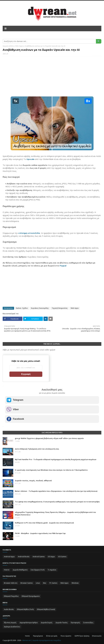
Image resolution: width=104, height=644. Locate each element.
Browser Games (27, 583)
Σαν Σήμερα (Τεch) (38, 570)
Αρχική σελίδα (8, 46)
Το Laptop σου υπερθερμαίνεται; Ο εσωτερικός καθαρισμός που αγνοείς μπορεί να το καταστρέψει (57, 502)
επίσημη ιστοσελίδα (29, 233)
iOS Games (62, 557)
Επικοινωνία (97, 636)
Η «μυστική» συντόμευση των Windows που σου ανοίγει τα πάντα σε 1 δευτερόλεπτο (51, 470)
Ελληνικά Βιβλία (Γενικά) (46, 609)
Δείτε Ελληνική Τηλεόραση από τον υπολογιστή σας (37, 449)
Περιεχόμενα (38, 636)
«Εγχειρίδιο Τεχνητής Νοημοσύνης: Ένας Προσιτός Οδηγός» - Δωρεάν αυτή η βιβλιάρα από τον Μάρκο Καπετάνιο (55, 514)
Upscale (30, 159)
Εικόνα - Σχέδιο (22, 308)
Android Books (24, 557)
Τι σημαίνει (52, 570)
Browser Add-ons (11, 583)
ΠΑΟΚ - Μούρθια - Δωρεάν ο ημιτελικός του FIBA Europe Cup (40, 533)
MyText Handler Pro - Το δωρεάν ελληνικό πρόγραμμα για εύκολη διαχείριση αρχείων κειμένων (56, 459)
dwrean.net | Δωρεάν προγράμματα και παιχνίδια (42, 640)
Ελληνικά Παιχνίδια (11, 596)
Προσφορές (75, 623)
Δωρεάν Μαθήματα (20, 570)
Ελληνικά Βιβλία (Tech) (25, 609)
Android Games (39, 557)
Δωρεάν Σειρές (47, 623)
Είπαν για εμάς (52, 636)
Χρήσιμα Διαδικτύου (12, 627)
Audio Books (9, 609)
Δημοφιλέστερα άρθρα (29, 623)
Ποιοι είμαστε (66, 636)
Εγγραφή (26, 374)
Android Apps (9, 557)
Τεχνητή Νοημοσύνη (60, 308)
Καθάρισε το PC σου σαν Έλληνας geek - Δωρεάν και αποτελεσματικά (44, 523)
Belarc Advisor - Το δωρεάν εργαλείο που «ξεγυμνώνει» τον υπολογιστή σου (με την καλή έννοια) (56, 491)
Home (27, 636)
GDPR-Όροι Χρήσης (82, 636)
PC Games (53, 583)
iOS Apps (51, 557)
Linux (38, 583)
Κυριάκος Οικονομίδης (40, 308)
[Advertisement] (52, 77)
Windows (75, 583)
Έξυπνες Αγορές (10, 623)
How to (7, 570)
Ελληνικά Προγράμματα (31, 596)
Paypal (63, 266)
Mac (45, 583)
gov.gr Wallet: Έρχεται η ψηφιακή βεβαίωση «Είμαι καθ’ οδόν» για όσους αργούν (49, 438)
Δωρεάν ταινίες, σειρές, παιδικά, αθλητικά (33, 481)
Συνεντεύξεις (88, 623)
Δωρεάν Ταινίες (62, 623)
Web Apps (19, 46)
